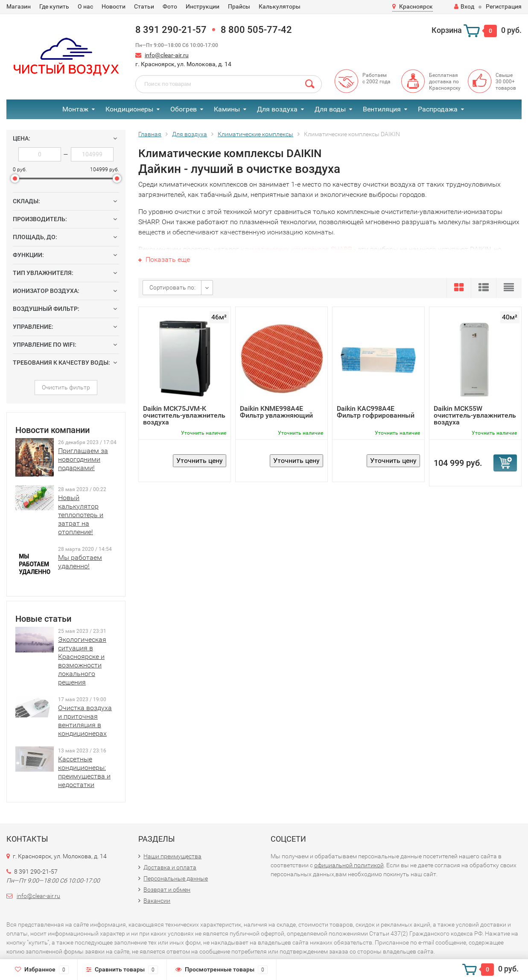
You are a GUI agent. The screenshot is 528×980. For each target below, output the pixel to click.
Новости (114, 6)
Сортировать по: (172, 287)
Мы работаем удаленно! (80, 562)
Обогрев (184, 109)
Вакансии (157, 901)
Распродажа (438, 109)
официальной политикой (349, 865)
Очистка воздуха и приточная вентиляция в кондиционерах (85, 721)
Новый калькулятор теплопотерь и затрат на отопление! (81, 515)
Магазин (19, 6)
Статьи (144, 6)
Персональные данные (176, 878)
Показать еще (164, 259)
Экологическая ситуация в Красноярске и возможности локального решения (82, 661)
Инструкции (203, 6)
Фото (170, 6)
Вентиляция (382, 109)
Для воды (330, 109)
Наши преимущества (172, 856)
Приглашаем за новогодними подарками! (83, 459)
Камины (227, 109)
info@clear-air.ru (167, 55)
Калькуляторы (280, 6)
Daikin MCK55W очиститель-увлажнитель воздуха (475, 415)
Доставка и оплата (170, 867)
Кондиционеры (129, 109)
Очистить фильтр (66, 387)
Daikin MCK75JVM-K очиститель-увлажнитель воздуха (184, 415)
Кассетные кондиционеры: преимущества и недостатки (84, 772)
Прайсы (239, 6)
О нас (85, 6)
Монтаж (75, 109)
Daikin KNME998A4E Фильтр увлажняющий (276, 412)
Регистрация (504, 6)
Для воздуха (277, 109)
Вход (464, 6)
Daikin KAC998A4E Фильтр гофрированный (376, 412)
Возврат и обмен (167, 889)
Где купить (54, 6)
